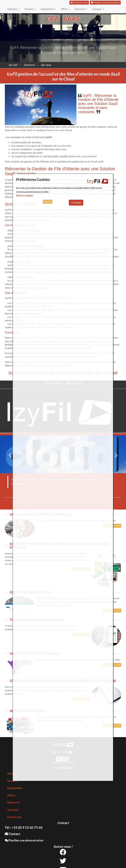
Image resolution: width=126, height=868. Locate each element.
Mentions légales (25, 195)
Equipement (48, 9)
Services (30, 9)
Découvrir (81, 9)
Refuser (47, 202)
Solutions (13, 9)
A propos (98, 9)
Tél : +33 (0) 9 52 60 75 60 (24, 828)
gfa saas (46, 65)
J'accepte (76, 203)
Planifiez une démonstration (24, 840)
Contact (13, 834)
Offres (65, 9)
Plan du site (14, 817)
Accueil (13, 65)
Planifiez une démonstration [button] (105, 3)
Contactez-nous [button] (79, 3)
